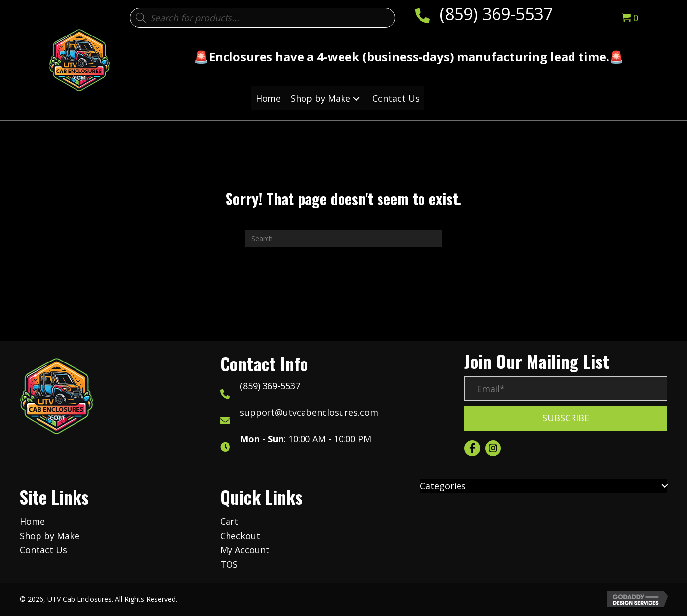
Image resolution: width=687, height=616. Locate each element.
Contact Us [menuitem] (43, 550)
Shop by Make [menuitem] (50, 536)
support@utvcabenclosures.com (309, 412)
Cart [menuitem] (229, 521)
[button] (356, 98)
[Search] (343, 238)
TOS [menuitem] (229, 564)
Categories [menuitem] (443, 486)
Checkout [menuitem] (240, 536)
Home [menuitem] (32, 521)
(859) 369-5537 (496, 14)
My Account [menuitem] (245, 550)
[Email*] (566, 389)
